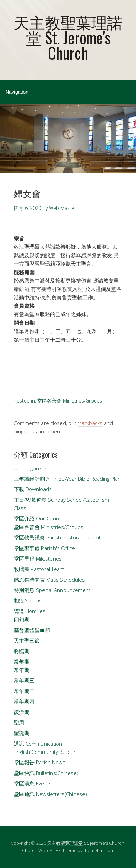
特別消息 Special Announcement (52, 590)
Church (30, 850)
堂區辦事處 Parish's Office (44, 548)
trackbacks (90, 423)
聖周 (19, 722)
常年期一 (24, 670)
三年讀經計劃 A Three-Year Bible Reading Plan (67, 479)
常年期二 (24, 691)
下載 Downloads (33, 489)
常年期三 (24, 680)
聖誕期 (22, 733)
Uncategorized (31, 468)
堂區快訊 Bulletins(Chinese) (46, 773)
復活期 (22, 712)
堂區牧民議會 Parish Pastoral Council (57, 537)
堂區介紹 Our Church (39, 518)
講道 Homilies (30, 611)
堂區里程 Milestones (38, 558)
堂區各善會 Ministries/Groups (70, 401)
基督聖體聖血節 (32, 630)
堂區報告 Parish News (40, 762)
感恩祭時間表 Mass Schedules (49, 580)
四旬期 (22, 619)
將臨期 (22, 651)
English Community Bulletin (45, 752)
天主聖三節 (27, 640)
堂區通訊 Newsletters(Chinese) (50, 794)
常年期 (22, 662)
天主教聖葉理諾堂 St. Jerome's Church (68, 37)
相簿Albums (28, 600)
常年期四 (24, 701)
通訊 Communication (38, 744)
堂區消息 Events (33, 783)
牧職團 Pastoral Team (39, 569)
